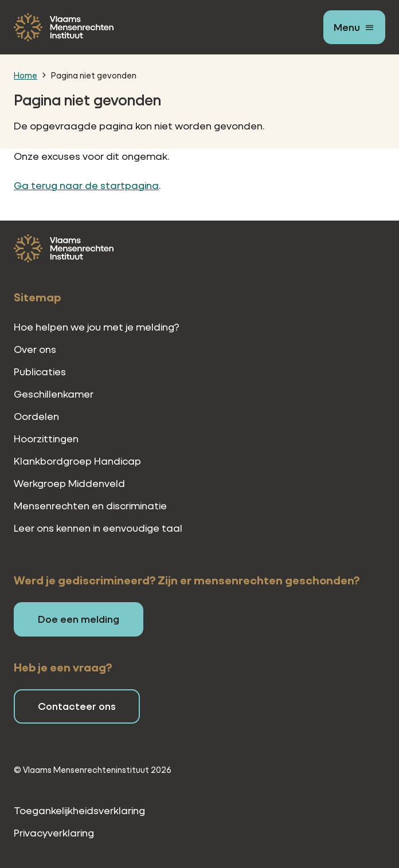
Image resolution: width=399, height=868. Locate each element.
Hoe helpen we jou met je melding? (97, 327)
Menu (347, 27)
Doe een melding (79, 619)
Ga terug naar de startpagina (86, 185)
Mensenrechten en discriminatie (90, 506)
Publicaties (40, 372)
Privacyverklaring (54, 833)
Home (26, 75)
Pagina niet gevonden (94, 75)
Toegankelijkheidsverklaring (79, 810)
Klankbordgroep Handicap (77, 461)
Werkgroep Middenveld (69, 483)
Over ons (35, 349)
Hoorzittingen (46, 439)
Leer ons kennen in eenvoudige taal (98, 528)
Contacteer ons (77, 706)
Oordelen (36, 416)
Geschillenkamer (54, 394)
